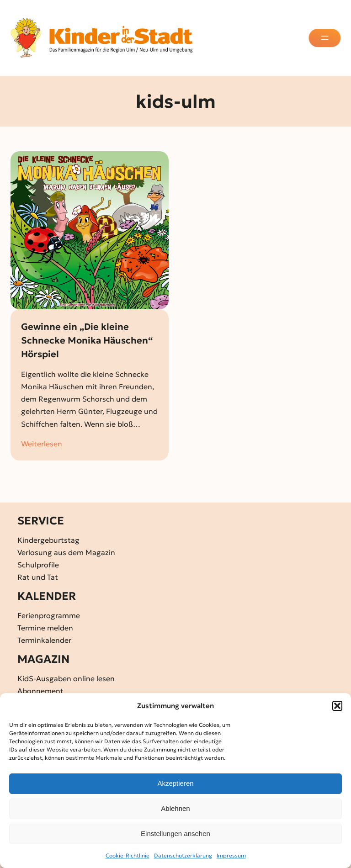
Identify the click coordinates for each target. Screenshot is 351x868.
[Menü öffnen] (325, 38)
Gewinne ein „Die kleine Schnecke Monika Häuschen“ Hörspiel (87, 340)
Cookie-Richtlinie (128, 855)
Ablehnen (175, 808)
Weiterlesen (42, 444)
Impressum (231, 855)
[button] (337, 706)
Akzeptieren (175, 783)
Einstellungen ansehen (175, 834)
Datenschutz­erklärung (183, 855)
